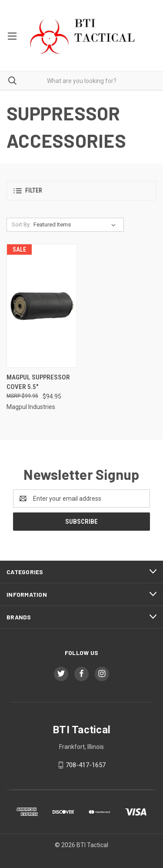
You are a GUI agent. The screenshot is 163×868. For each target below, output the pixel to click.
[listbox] (76, 225)
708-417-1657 (86, 765)
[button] (81, 191)
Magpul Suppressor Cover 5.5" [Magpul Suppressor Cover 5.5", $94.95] (38, 382)
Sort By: (21, 224)
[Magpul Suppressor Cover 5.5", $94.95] (42, 306)
